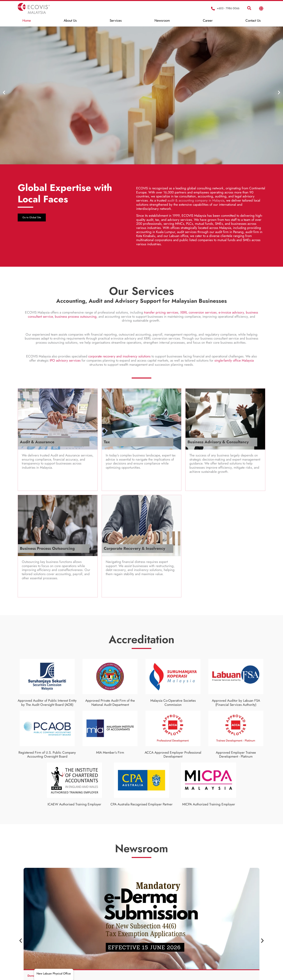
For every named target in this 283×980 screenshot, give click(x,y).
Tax (107, 442)
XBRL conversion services (198, 312)
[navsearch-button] (249, 8)
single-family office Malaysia (234, 360)
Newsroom (162, 20)
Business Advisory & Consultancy (218, 442)
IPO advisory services (65, 360)
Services (116, 20)
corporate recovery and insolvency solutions (119, 356)
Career (208, 20)
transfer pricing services (161, 312)
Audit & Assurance (37, 442)
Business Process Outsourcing (47, 548)
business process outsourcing (76, 316)
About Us (70, 20)
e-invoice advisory (231, 312)
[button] (6, 93)
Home (27, 20)
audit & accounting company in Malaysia (196, 200)
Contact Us (253, 20)
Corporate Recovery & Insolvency (134, 548)
